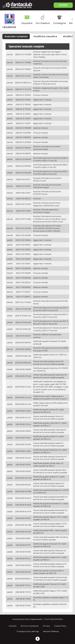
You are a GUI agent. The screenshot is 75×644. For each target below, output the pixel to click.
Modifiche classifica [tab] (45, 36)
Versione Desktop (51, 631)
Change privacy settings (28, 631)
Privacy (46, 626)
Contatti (12, 626)
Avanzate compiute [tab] (16, 36)
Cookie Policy (60, 626)
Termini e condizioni (30, 626)
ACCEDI (63, 5)
